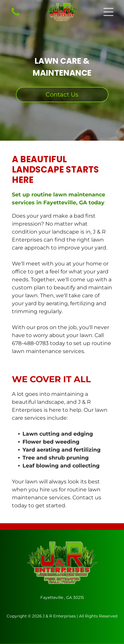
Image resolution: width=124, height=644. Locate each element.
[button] (108, 12)
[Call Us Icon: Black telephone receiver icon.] (16, 15)
